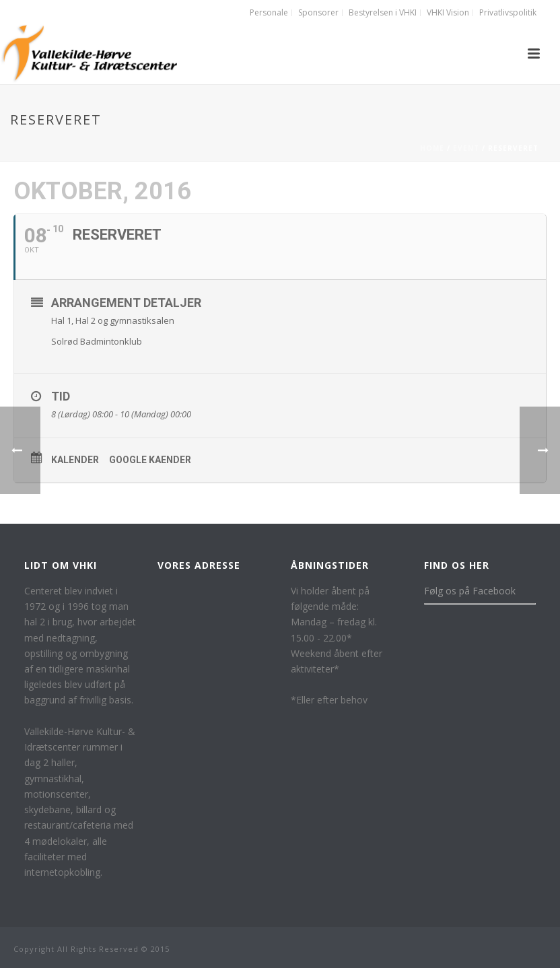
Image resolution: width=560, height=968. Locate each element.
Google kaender (150, 460)
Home (432, 148)
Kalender (75, 460)
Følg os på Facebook (470, 591)
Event (466, 148)
